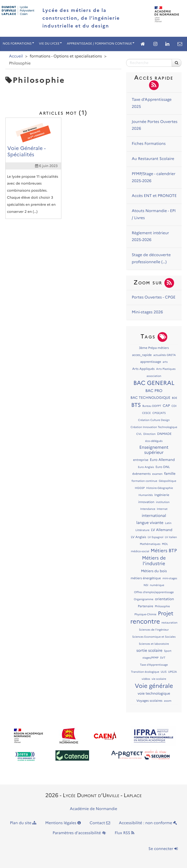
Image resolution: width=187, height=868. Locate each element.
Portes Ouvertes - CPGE (154, 297)
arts (165, 362)
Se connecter (163, 849)
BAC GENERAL (154, 383)
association (154, 376)
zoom (168, 701)
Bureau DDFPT (152, 406)
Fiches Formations (149, 144)
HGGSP (140, 488)
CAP (166, 406)
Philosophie (162, 606)
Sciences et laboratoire (154, 644)
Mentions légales (63, 823)
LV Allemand (162, 530)
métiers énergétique (146, 578)
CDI (174, 406)
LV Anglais (138, 537)
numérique (157, 585)
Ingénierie (162, 495)
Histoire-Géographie (160, 488)
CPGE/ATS (159, 413)
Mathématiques (150, 544)
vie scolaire (159, 679)
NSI (146, 585)
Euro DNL (163, 467)
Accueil (16, 56)
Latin (168, 523)
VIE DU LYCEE (51, 44)
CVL (139, 434)
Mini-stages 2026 (147, 312)
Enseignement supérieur (154, 450)
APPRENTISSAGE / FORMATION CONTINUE (101, 44)
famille (170, 474)
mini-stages (170, 578)
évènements (141, 474)
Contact (100, 823)
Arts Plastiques (166, 369)
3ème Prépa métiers (154, 348)
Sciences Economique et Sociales (154, 637)
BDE (175, 398)
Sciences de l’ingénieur (154, 630)
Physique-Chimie (145, 614)
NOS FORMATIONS (18, 44)
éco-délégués (154, 441)
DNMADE (164, 434)
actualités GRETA (164, 355)
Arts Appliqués (143, 369)
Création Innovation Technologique (154, 427)
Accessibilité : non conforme (148, 823)
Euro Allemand (162, 460)
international (154, 516)
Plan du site (23, 823)
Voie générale (154, 686)
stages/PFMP (150, 658)
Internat (162, 509)
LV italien (171, 537)
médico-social (140, 551)
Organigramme (144, 599)
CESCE (146, 413)
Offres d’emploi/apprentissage (154, 592)
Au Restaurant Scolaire (153, 159)
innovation (146, 502)
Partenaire (145, 606)
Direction (149, 434)
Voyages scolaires (149, 701)
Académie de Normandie (94, 809)
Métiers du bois (154, 571)
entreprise (141, 460)
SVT (163, 658)
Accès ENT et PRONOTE (154, 196)
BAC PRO (154, 391)
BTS (136, 405)
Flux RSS (125, 833)
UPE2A (172, 672)
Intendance (148, 509)
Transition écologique (145, 672)
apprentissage (151, 362)
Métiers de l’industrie (154, 561)
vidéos (146, 679)
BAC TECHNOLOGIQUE (150, 398)
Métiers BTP (164, 551)
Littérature (142, 530)
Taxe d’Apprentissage (154, 665)
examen (157, 474)
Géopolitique (168, 481)
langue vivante (150, 523)
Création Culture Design (154, 420)
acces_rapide (142, 355)
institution (163, 502)
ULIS (164, 672)
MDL (165, 544)
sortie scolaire (149, 651)
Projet (166, 613)
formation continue (144, 481)
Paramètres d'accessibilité (79, 833)
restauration (169, 623)
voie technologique (154, 693)
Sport (168, 651)
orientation (164, 599)
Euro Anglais (146, 467)
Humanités (146, 495)
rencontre (145, 621)
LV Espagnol (156, 537)
